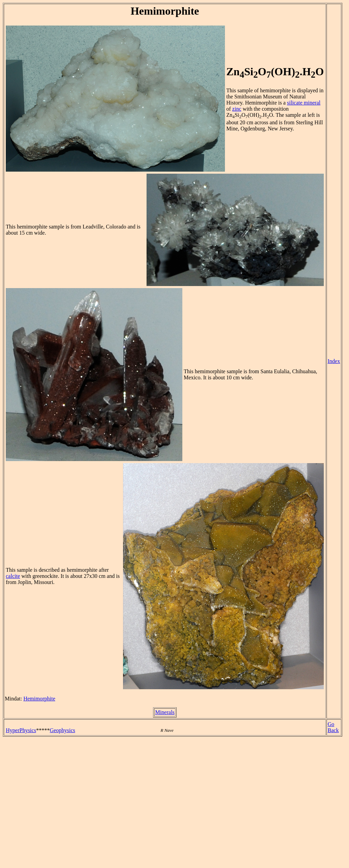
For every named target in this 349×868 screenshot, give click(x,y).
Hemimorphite (39, 699)
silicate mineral (304, 103)
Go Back (333, 727)
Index (334, 361)
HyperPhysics (21, 730)
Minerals (165, 712)
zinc (237, 109)
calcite (13, 576)
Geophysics (63, 730)
